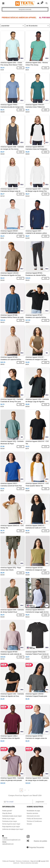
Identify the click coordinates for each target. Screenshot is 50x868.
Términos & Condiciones (34, 821)
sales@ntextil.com (8, 844)
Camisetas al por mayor (10, 821)
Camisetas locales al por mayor (12, 816)
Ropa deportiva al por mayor (11, 827)
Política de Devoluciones (34, 819)
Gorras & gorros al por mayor (11, 824)
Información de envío (33, 816)
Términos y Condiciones (23, 861)
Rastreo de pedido (40, 841)
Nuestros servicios (32, 813)
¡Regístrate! (40, 802)
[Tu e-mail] (18, 802)
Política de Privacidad (9, 861)
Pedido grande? (7, 811)
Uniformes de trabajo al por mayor (13, 829)
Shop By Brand (7, 813)
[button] (38, 3)
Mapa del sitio (34, 861)
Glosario (29, 824)
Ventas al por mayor (8, 819)
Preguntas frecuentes (36, 847)
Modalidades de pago (33, 811)
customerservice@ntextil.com (11, 840)
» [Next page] (29, 790)
